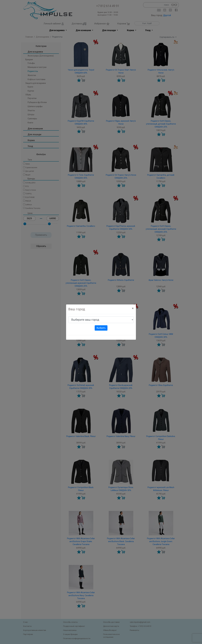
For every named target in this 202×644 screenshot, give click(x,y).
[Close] (133, 308)
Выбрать (101, 328)
